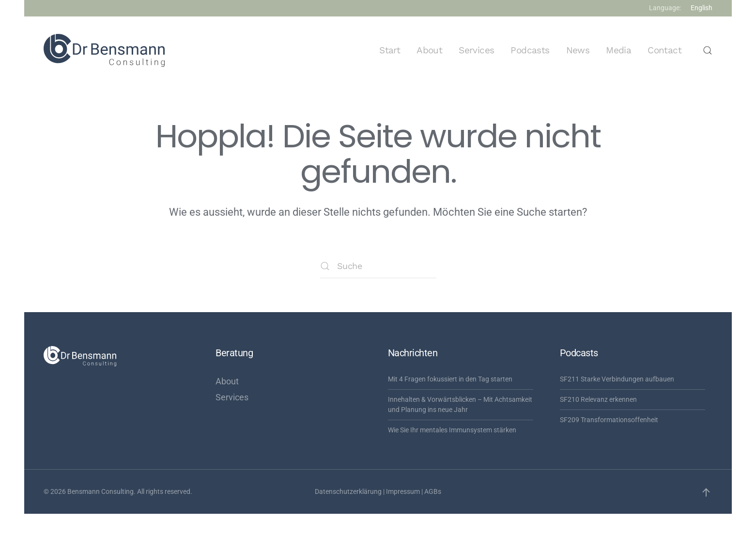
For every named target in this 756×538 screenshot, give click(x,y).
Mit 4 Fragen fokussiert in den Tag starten (450, 379)
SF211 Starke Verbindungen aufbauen (617, 379)
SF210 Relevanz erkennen (598, 399)
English (702, 8)
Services (476, 50)
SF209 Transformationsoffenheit (609, 420)
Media (618, 50)
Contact (664, 50)
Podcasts (530, 50)
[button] (708, 50)
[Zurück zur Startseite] (104, 50)
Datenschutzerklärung (348, 491)
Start (390, 50)
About (429, 50)
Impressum (403, 491)
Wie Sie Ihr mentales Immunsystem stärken (452, 430)
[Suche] (378, 266)
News (578, 50)
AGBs (433, 491)
